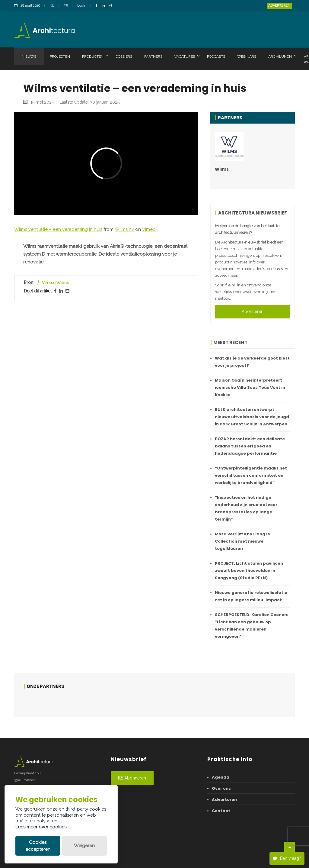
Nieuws (29, 56)
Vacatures (187, 56)
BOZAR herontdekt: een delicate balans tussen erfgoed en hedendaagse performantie (250, 446)
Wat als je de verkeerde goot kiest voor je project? (252, 362)
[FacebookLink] (98, 6)
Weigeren (84, 846)
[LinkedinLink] (105, 6)
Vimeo (149, 229)
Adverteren (279, 6)
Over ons (221, 788)
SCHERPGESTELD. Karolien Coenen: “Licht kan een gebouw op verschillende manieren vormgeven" (252, 626)
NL (52, 6)
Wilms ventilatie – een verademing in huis (58, 229)
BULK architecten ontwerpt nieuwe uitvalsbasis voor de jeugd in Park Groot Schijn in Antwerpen (252, 417)
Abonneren (253, 311)
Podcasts (216, 56)
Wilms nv (124, 229)
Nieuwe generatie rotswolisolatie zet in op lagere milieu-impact (251, 596)
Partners (153, 56)
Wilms (222, 169)
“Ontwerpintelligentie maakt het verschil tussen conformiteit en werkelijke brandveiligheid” (251, 475)
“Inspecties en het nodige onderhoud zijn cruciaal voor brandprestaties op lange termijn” (246, 508)
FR (66, 6)
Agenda (221, 777)
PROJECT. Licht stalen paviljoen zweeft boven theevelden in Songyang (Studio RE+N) (249, 571)
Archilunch (282, 56)
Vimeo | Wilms (55, 283)
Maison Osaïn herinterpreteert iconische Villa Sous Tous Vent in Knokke (250, 387)
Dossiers (124, 56)
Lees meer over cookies (41, 827)
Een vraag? (287, 858)
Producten (95, 56)
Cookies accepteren (38, 846)
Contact (221, 811)
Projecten (60, 56)
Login (82, 6)
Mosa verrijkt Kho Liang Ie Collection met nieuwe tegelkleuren (242, 541)
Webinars (247, 56)
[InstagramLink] (112, 6)
